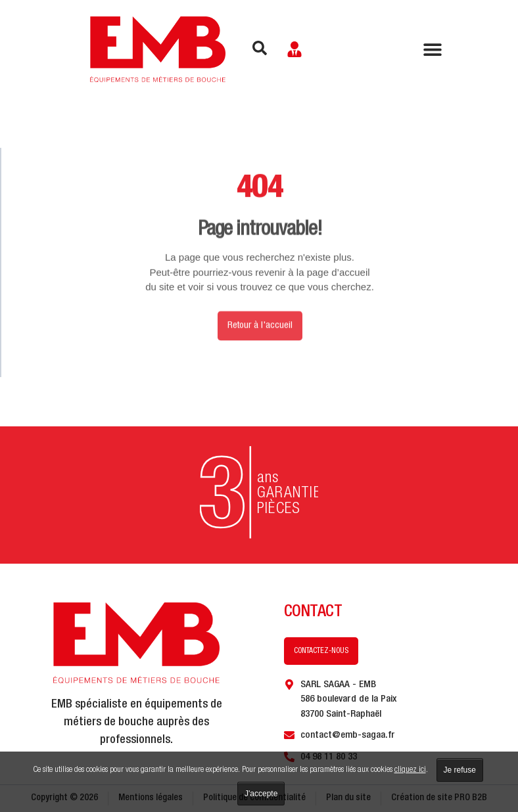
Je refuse (460, 770)
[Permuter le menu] (433, 49)
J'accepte (261, 794)
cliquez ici (410, 770)
